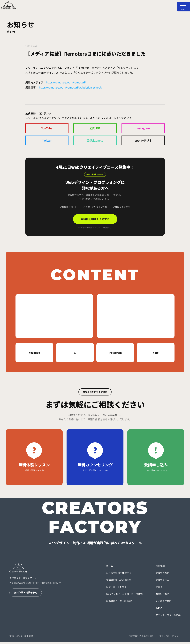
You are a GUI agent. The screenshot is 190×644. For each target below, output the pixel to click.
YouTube (47, 129)
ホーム (110, 568)
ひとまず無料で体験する (119, 575)
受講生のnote (95, 142)
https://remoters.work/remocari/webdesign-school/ (71, 87)
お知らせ (160, 610)
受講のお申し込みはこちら (120, 582)
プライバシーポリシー (170, 638)
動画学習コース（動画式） (120, 603)
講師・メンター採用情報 (21, 638)
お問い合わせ (162, 596)
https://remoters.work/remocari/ (66, 82)
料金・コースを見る (116, 589)
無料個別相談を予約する (95, 221)
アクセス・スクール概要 (168, 617)
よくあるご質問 (164, 603)
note (156, 354)
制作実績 (160, 568)
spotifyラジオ (143, 142)
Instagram (143, 129)
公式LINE (95, 129)
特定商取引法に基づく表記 (141, 638)
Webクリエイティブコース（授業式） (125, 596)
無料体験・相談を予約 (26, 594)
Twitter (47, 142)
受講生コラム (162, 582)
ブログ (159, 589)
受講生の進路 (162, 575)
